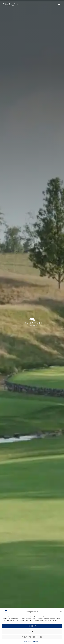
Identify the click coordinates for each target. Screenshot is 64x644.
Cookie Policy (27, 641)
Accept (32, 626)
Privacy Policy (36, 641)
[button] (61, 612)
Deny (32, 631)
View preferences (32, 637)
